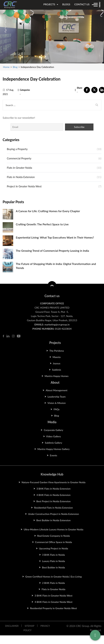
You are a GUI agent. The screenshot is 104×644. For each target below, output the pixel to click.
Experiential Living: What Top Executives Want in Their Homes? (55, 237)
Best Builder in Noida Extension (53, 520)
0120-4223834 (63, 329)
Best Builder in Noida (53, 567)
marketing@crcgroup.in (57, 324)
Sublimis (56, 370)
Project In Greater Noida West (24, 186)
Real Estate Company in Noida (53, 536)
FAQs (57, 409)
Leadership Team (57, 397)
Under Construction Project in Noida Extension (54, 514)
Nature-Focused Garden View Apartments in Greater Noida (54, 482)
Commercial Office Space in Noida (54, 542)
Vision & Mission (57, 403)
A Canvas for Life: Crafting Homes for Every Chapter (48, 211)
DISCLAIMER (12, 626)
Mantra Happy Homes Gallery (53, 449)
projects (51, 4)
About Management (56, 390)
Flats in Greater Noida (19, 168)
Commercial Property (19, 158)
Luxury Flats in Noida (54, 561)
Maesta (57, 357)
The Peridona (57, 351)
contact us (82, 4)
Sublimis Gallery (53, 443)
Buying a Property (17, 149)
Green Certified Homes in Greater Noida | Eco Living (53, 577)
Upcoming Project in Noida (54, 548)
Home (6, 67)
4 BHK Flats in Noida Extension (53, 495)
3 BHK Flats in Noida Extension (53, 489)
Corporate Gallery (53, 430)
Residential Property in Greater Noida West (53, 608)
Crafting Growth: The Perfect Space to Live (42, 224)
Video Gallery (54, 436)
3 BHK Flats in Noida (53, 555)
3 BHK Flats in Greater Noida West (53, 596)
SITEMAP (29, 626)
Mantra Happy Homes (57, 376)
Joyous (57, 363)
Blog (15, 67)
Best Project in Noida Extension (53, 501)
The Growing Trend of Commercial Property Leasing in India (52, 251)
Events (53, 455)
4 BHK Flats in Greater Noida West (53, 602)
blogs (66, 4)
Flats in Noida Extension (21, 177)
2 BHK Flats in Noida (53, 583)
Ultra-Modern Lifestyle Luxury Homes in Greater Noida (53, 529)
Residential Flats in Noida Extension (53, 508)
